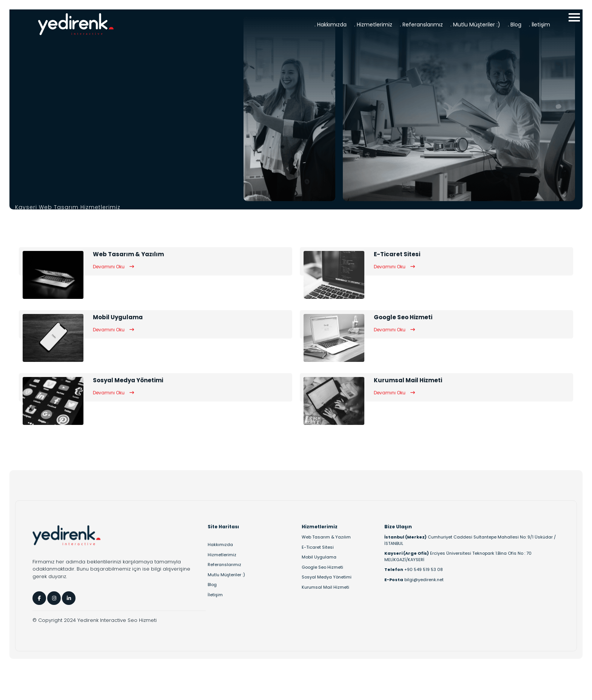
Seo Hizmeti (142, 620)
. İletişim (540, 25)
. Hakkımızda (331, 25)
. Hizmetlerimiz (373, 25)
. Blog (515, 25)
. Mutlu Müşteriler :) (475, 25)
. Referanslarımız (421, 25)
